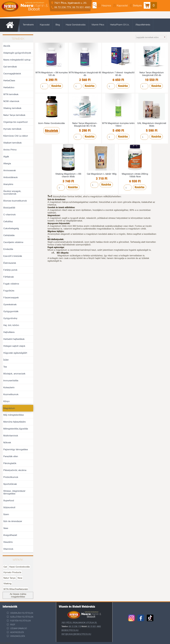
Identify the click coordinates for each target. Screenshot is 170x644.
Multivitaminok (11, 436)
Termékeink (28, 25)
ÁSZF (13, 625)
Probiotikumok (11, 477)
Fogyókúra (9, 291)
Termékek (18, 39)
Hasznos (106, 5)
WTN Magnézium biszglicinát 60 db (85, 74)
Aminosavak (10, 170)
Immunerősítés (11, 381)
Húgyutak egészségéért (15, 353)
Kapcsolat (122, 5)
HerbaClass (9, 80)
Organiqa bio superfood (15, 122)
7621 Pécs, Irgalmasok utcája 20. (79, 623)
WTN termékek (11, 94)
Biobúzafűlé (9, 208)
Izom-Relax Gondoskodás (52, 123)
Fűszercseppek (11, 298)
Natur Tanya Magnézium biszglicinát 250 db (152, 74)
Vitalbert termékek (12, 143)
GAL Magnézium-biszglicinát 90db (152, 124)
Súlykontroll (9, 507)
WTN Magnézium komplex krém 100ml (118, 124)
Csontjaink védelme (13, 242)
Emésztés (8, 249)
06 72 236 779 (63, 7)
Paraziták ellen (11, 456)
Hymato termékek (12, 129)
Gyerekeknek (10, 304)
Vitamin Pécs (98, 25)
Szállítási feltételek (22, 617)
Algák (6, 157)
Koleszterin (9, 387)
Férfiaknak (9, 277)
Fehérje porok (10, 270)
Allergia (7, 163)
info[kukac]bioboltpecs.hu (76, 634)
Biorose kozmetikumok (15, 201)
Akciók (7, 46)
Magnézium (9, 408)
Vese (6, 528)
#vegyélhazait (10, 535)
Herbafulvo (9, 87)
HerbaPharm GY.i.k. (120, 25)
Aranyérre (8, 184)
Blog (58, 25)
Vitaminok (8, 549)
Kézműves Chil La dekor (16, 136)
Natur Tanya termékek (14, 115)
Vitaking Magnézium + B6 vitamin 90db (68, 175)
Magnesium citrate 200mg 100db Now (135, 175)
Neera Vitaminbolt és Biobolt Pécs (25, 4)
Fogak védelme (11, 284)
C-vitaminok (9, 215)
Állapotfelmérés (143, 25)
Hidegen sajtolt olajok (14, 346)
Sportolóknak (10, 484)
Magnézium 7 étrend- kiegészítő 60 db (118, 74)
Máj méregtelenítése (14, 415)
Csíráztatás (9, 235)
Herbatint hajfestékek (14, 339)
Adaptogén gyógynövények (17, 53)
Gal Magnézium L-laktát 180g (102, 174)
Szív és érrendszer (13, 521)
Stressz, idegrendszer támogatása (14, 492)
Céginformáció (19, 628)
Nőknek (7, 443)
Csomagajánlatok (12, 74)
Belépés (137, 5)
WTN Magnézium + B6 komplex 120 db (52, 74)
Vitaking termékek (12, 108)
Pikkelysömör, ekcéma (15, 470)
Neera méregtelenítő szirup (17, 60)
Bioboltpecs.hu (70, 630)
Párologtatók (10, 463)
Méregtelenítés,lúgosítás (16, 429)
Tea (5, 367)
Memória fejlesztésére (14, 422)
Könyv (7, 401)
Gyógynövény (10, 318)
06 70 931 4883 (81, 7)
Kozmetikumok (11, 394)
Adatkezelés (17, 632)
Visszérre (8, 542)
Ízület (6, 360)
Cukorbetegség (11, 228)
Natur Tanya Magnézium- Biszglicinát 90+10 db (85, 124)
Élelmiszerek (10, 263)
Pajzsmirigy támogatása (16, 449)
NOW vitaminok (11, 101)
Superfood (9, 500)
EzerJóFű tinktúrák (13, 256)
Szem (6, 514)
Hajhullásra (9, 332)
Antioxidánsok (10, 177)
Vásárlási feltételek (22, 613)
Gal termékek (10, 67)
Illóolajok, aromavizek (14, 374)
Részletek (52, 131)
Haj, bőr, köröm (11, 325)
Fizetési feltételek (21, 621)
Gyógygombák (11, 311)
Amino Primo (10, 150)
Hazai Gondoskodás (76, 25)
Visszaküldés (18, 636)
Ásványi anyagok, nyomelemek (12, 192)
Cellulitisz (8, 221)
